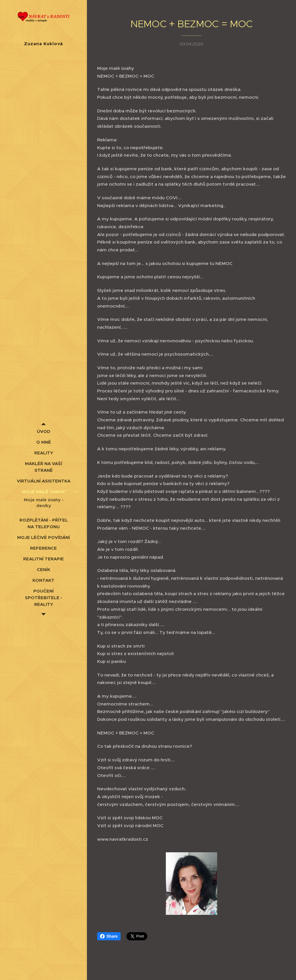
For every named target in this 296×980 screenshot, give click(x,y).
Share (109, 936)
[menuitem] (43, 431)
